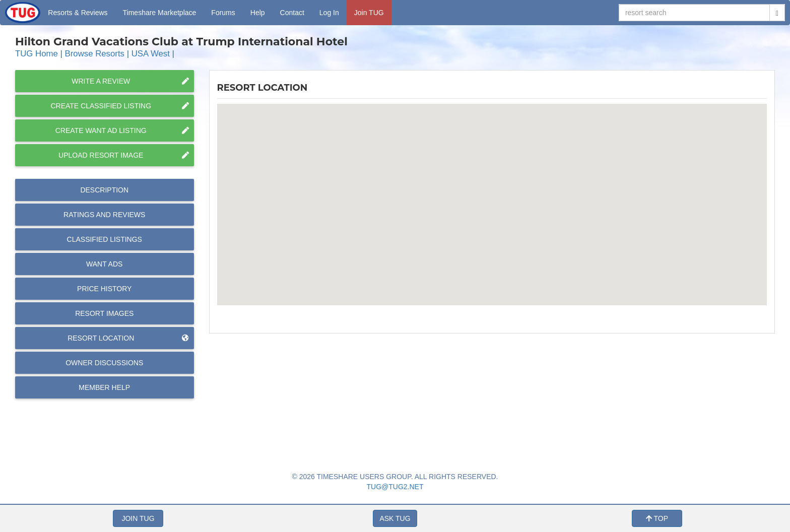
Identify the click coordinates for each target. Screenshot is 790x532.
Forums (223, 13)
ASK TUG (395, 518)
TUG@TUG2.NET (395, 487)
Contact (292, 13)
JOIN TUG (138, 518)
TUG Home (37, 54)
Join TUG (369, 13)
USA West (151, 54)
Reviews (104, 215)
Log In (329, 13)
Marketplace (160, 13)
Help (258, 13)
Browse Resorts (95, 54)
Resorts (78, 13)
